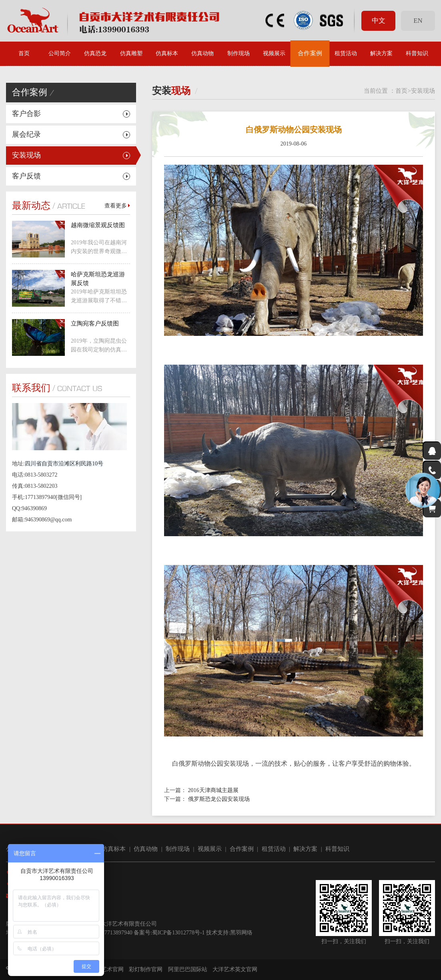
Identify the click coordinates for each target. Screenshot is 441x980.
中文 (379, 21)
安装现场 (26, 155)
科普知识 (417, 53)
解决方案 (381, 53)
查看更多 (117, 206)
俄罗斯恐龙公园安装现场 (219, 799)
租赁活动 (346, 53)
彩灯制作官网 (146, 969)
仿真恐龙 (95, 53)
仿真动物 (202, 53)
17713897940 (117, 933)
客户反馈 (26, 176)
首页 (24, 53)
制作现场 (239, 53)
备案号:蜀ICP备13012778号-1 (169, 933)
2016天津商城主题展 (213, 790)
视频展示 (274, 53)
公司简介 (60, 53)
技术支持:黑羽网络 (229, 933)
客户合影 (26, 114)
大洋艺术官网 (107, 969)
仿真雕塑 (131, 53)
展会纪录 (26, 134)
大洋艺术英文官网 (235, 969)
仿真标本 (167, 53)
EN (418, 21)
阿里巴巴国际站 (188, 969)
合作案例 (310, 53)
